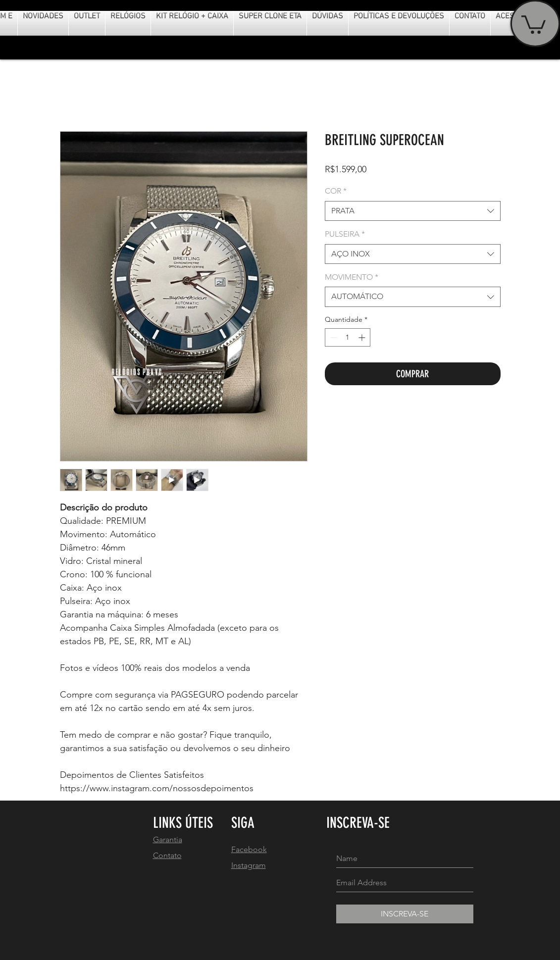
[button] (534, 24)
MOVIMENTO (352, 277)
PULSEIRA (345, 234)
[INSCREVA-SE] (405, 914)
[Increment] (363, 337)
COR (336, 191)
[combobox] (413, 211)
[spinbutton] (348, 337)
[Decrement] (332, 337)
